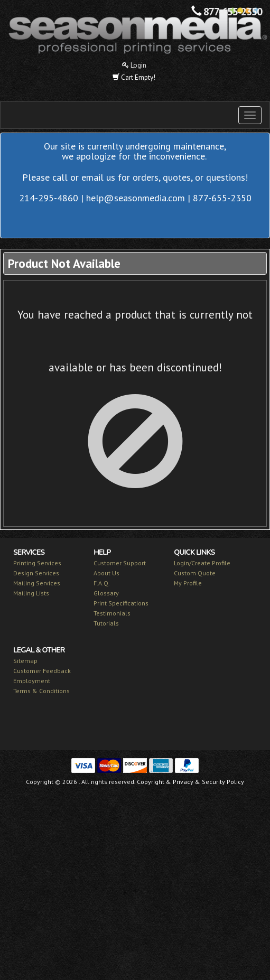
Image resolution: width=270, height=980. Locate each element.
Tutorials (106, 623)
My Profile (188, 583)
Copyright (151, 782)
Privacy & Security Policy (208, 782)
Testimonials (112, 613)
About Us (106, 573)
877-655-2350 (233, 12)
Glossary (106, 593)
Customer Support (120, 563)
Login (134, 65)
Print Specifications (121, 603)
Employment (32, 681)
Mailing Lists (31, 593)
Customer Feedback (42, 671)
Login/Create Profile (202, 563)
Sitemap (25, 661)
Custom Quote (195, 573)
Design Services (36, 573)
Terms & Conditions (41, 691)
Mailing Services (37, 583)
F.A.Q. (102, 583)
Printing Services (37, 563)
